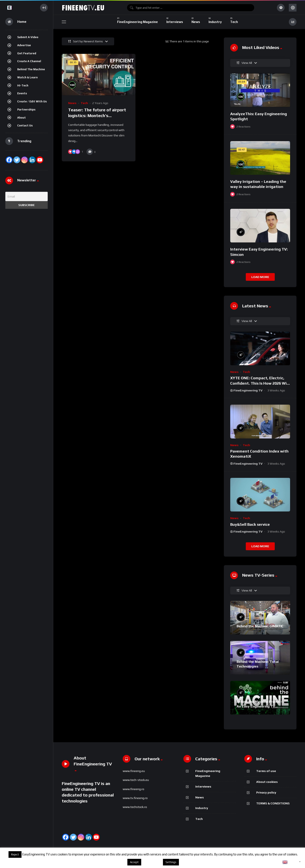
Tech (84, 103)
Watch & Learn (27, 77)
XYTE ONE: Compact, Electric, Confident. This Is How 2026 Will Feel (260, 383)
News (72, 103)
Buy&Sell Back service (250, 524)
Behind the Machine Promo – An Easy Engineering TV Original (260, 706)
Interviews (203, 786)
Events (22, 93)
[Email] (27, 196)
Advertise (24, 45)
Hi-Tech (23, 85)
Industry (202, 808)
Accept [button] (134, 862)
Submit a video (28, 37)
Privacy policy (266, 792)
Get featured (27, 53)
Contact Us (25, 125)
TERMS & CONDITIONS (273, 803)
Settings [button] (171, 862)
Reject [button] (15, 854)
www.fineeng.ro (133, 789)
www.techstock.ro (135, 807)
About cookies (267, 782)
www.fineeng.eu (134, 771)
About (22, 118)
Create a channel (29, 61)
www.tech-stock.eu (136, 780)
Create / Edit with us (32, 101)
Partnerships (26, 110)
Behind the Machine (31, 69)
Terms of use (266, 771)
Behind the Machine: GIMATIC (260, 626)
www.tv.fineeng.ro (135, 798)
